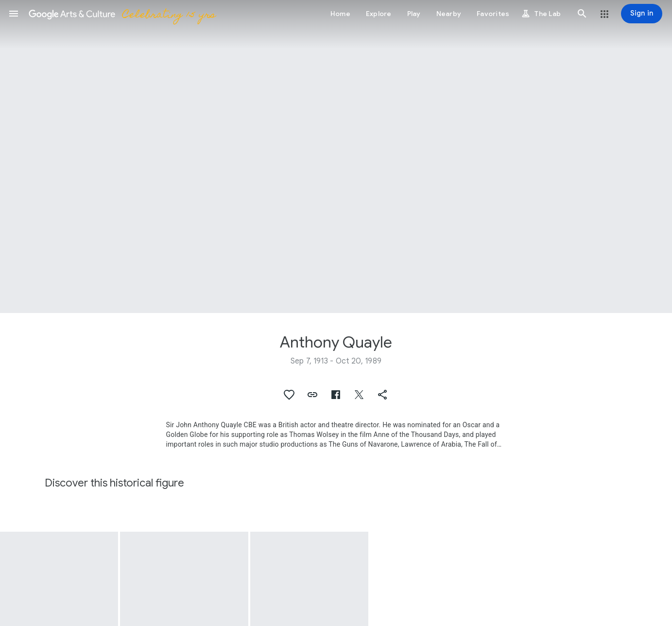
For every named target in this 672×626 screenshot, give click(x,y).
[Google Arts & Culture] (122, 14)
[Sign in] (642, 14)
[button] (14, 14)
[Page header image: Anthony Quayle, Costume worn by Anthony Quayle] (336, 156)
